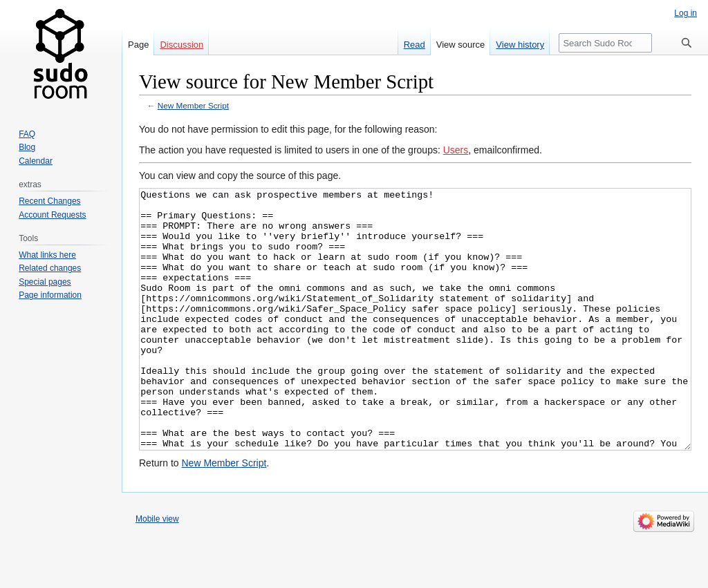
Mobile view (157, 571)
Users (456, 150)
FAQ (27, 134)
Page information (50, 295)
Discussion (181, 45)
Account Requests (52, 215)
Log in (686, 13)
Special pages (45, 282)
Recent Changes (49, 201)
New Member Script (193, 105)
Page (138, 45)
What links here (47, 255)
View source (461, 45)
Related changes (50, 268)
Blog (27, 147)
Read (414, 45)
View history (520, 45)
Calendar (36, 161)
